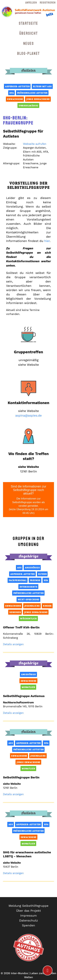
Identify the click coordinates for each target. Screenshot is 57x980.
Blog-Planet (28, 54)
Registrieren (48, 3)
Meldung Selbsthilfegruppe (29, 906)
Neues (29, 44)
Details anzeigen (13, 644)
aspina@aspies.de (28, 415)
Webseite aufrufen (35, 144)
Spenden (29, 925)
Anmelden (31, 3)
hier (47, 241)
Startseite (28, 23)
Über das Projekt (28, 911)
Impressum (28, 916)
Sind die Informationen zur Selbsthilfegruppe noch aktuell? (28, 500)
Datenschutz (28, 920)
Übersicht (28, 33)
